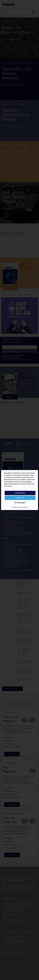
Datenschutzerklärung (23, 507)
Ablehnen (20, 498)
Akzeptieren (20, 493)
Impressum (14, 507)
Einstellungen (20, 503)
